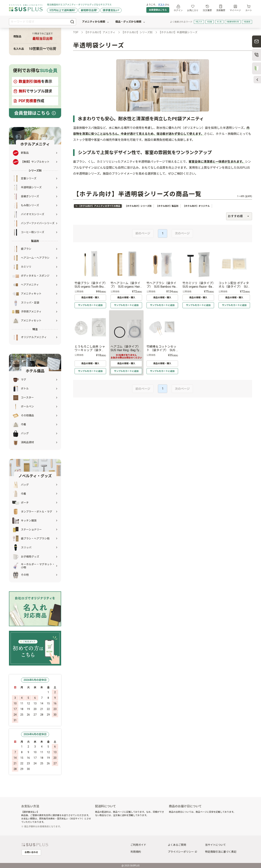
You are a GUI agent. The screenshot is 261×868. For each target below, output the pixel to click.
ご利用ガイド (138, 845)
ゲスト (161, 5)
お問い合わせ (31, 852)
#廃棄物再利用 (233, 22)
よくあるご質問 (177, 845)
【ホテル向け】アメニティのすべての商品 (98, 206)
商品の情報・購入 (90, 298)
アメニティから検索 (96, 22)
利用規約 (136, 852)
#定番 (210, 22)
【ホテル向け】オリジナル (196, 206)
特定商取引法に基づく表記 (221, 852)
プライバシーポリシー (181, 852)
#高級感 (247, 22)
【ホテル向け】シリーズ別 (138, 206)
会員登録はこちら (158, 10)
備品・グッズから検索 (130, 22)
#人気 (219, 22)
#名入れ (199, 22)
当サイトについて (216, 845)
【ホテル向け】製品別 (167, 206)
